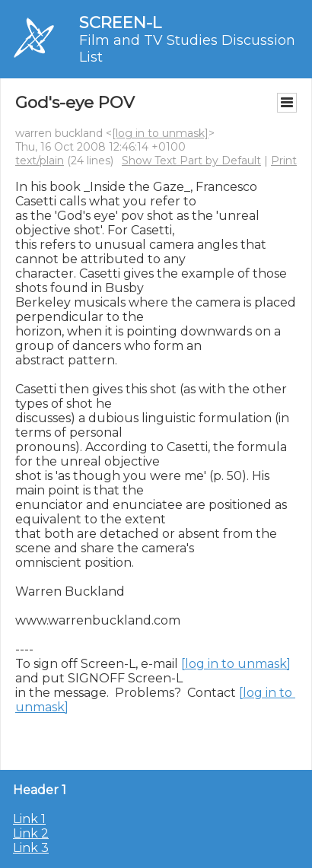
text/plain (40, 161)
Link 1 (29, 819)
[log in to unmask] (160, 133)
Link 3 (31, 848)
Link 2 (31, 833)
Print (284, 161)
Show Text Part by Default (191, 161)
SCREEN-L (120, 22)
